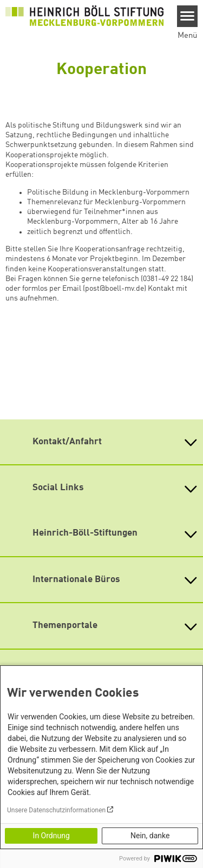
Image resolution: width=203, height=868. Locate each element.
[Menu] (188, 16)
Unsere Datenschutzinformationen (56, 810)
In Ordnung (51, 836)
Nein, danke (150, 836)
